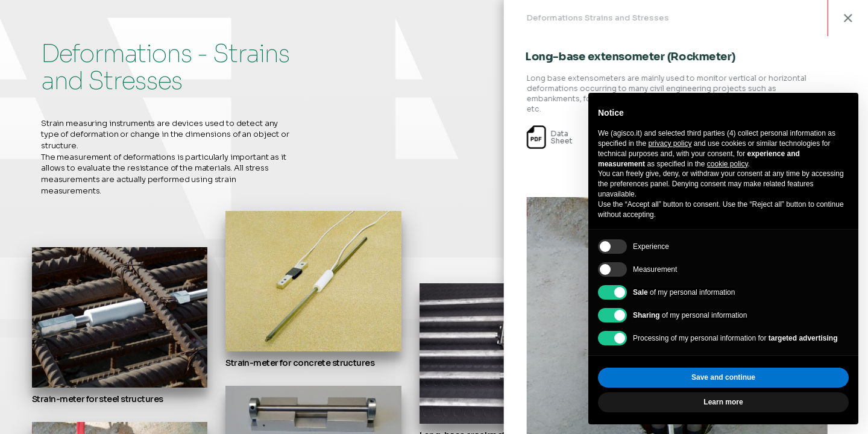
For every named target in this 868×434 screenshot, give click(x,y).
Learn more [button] (723, 402)
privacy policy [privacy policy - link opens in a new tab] (670, 143)
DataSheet (574, 137)
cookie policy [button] (728, 164)
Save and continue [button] (723, 377)
